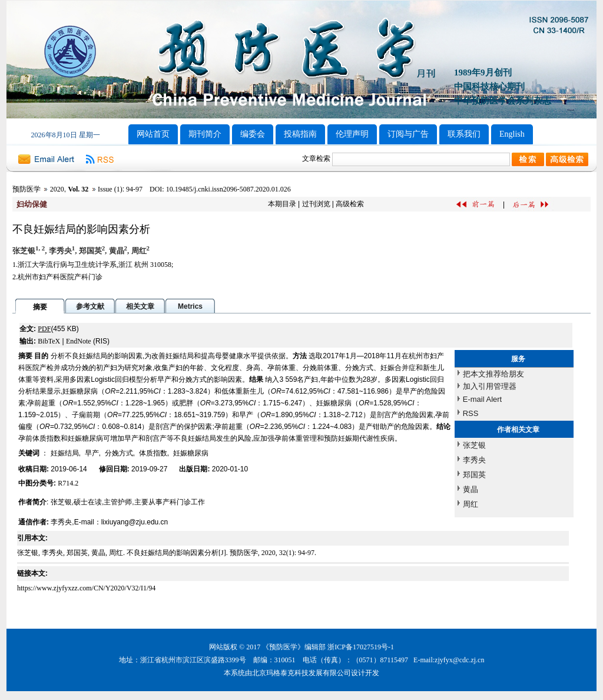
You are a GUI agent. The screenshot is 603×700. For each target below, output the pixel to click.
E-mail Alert (482, 399)
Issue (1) (110, 189)
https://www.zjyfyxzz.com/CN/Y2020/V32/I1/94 (86, 588)
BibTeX (49, 341)
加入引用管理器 (490, 386)
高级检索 (350, 204)
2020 (57, 189)
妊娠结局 (65, 453)
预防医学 (26, 189)
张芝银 (474, 445)
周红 (471, 504)
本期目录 (282, 204)
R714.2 (68, 483)
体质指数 (153, 453)
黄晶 (471, 489)
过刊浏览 (316, 204)
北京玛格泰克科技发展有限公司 (301, 673)
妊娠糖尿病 (191, 453)
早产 (92, 453)
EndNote (79, 341)
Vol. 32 (78, 189)
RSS (471, 413)
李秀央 (474, 460)
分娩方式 (119, 453)
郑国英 (474, 475)
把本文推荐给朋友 (493, 374)
